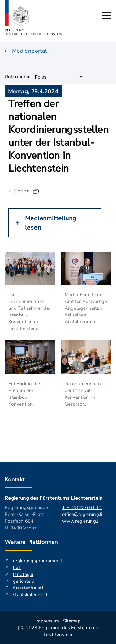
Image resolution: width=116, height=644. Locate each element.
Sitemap (72, 621)
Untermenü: (17, 77)
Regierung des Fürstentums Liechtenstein (54, 498)
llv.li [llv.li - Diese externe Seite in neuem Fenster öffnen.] (17, 568)
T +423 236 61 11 (82, 507)
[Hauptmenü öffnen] (107, 15)
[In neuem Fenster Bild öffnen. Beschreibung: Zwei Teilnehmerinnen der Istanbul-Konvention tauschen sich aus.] (86, 357)
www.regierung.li (81, 521)
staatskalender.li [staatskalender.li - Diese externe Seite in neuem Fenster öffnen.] (31, 595)
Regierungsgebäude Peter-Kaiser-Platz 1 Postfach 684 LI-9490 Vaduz (26, 518)
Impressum (47, 621)
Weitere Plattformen (31, 542)
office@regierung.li (82, 514)
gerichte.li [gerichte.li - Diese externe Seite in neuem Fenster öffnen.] (23, 581)
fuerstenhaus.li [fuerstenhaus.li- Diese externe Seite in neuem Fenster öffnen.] (29, 588)
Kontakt (15, 479)
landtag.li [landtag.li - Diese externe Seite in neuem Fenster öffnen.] (23, 574)
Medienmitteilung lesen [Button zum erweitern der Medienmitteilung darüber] (51, 223)
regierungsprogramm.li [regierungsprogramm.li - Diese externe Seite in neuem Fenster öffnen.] (37, 561)
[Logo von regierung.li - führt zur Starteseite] (33, 18)
